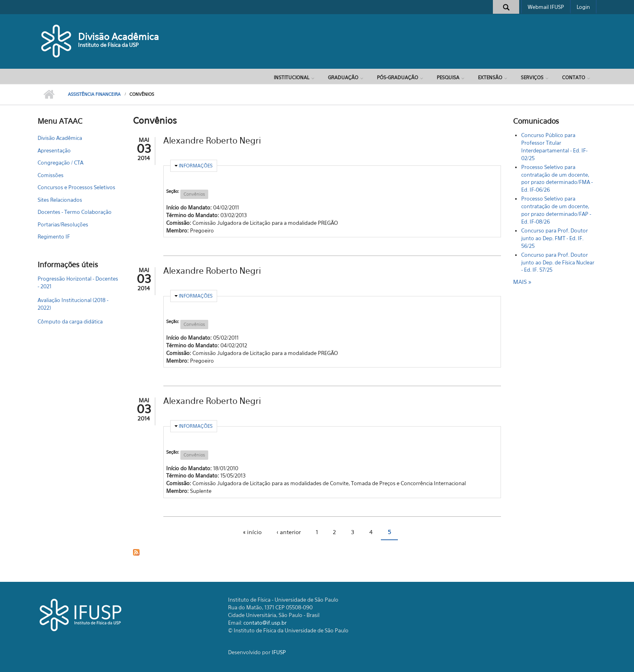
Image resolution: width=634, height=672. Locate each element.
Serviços (532, 77)
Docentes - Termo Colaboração (75, 212)
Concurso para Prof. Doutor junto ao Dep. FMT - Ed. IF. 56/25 (555, 238)
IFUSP (279, 652)
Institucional (292, 77)
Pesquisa (448, 77)
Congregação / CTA (60, 163)
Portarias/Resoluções (63, 224)
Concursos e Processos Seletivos (76, 187)
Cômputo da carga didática (70, 321)
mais (521, 282)
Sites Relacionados (60, 200)
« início (252, 532)
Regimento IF (54, 237)
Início (49, 95)
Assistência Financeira (94, 94)
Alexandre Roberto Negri (212, 141)
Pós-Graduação (397, 77)
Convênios (194, 194)
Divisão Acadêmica (118, 37)
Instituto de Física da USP (108, 45)
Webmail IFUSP (546, 7)
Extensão (490, 77)
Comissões (51, 175)
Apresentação (54, 150)
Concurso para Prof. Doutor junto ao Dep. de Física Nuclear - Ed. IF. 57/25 (558, 262)
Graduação (343, 77)
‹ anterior (289, 532)
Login (583, 7)
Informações (196, 166)
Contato (574, 77)
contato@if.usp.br (265, 623)
